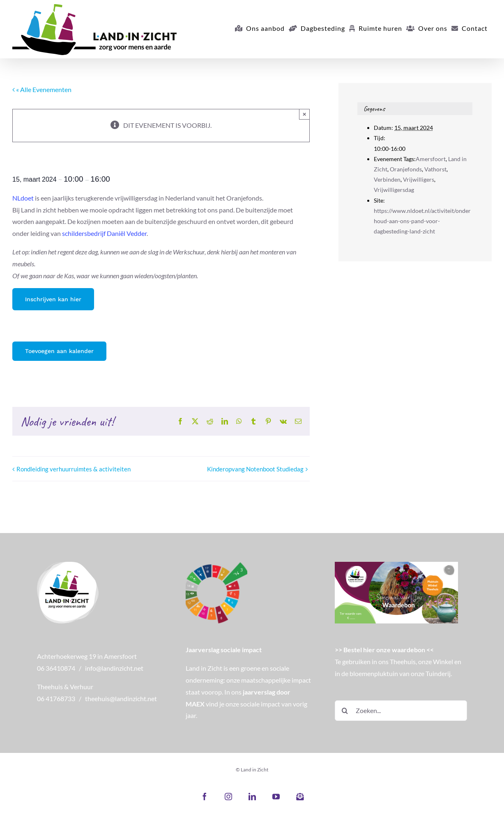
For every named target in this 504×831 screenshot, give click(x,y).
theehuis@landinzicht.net (121, 698)
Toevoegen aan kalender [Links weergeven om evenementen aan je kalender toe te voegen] (59, 351)
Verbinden (387, 179)
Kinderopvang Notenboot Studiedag (255, 469)
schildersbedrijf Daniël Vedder (104, 233)
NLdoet (23, 198)
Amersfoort (431, 159)
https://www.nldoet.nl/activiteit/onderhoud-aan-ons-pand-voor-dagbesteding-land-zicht (422, 221)
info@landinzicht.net (114, 668)
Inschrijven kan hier (53, 299)
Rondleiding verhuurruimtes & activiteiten (74, 469)
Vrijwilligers (419, 179)
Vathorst (435, 169)
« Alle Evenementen (43, 89)
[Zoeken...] (401, 711)
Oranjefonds (406, 169)
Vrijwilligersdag (394, 190)
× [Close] (305, 114)
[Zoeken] (345, 711)
